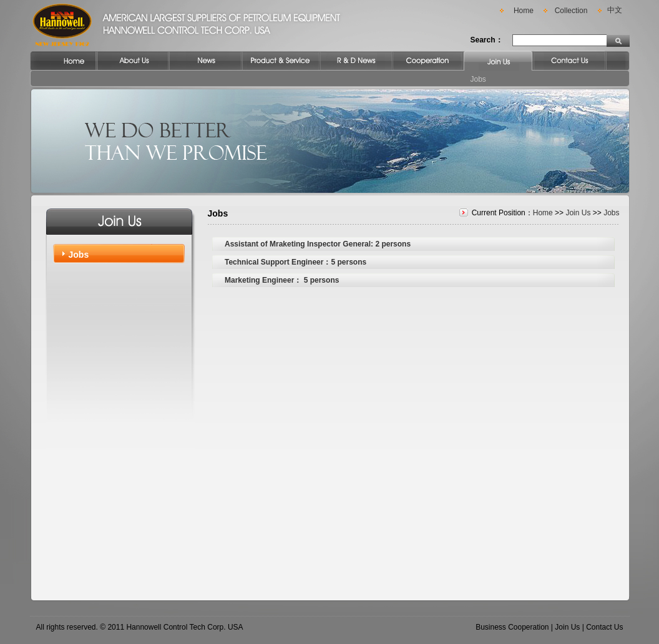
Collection (571, 11)
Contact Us (604, 627)
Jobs (478, 79)
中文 (615, 10)
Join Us (578, 213)
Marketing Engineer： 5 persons (282, 280)
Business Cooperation (512, 627)
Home (524, 11)
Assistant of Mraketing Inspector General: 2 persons (318, 244)
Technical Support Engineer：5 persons (295, 262)
